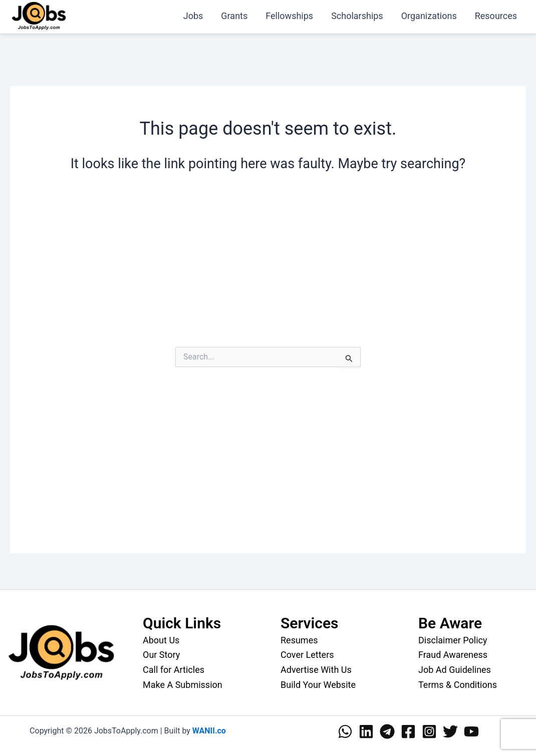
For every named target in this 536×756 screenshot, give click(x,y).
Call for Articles (174, 670)
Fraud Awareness (453, 655)
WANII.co (209, 731)
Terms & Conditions (458, 685)
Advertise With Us (316, 670)
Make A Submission (183, 685)
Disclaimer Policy (453, 640)
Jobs (193, 16)
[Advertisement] (268, 269)
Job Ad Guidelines (455, 670)
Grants (234, 16)
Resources (496, 16)
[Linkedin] (366, 731)
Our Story (161, 655)
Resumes (299, 640)
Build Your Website (318, 685)
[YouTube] (471, 731)
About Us (161, 640)
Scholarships (357, 16)
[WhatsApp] (345, 731)
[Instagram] (429, 731)
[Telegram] (387, 731)
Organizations (429, 16)
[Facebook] (408, 731)
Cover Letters (307, 655)
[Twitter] (450, 731)
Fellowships (289, 16)
